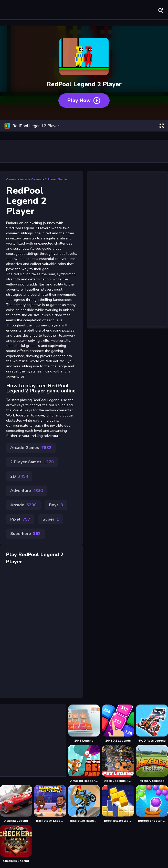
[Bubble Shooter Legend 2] (152, 804)
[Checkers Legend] (16, 844)
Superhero (25, 534)
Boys (56, 505)
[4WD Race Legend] (152, 724)
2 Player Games (56, 179)
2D (19, 476)
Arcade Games (31, 179)
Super (51, 519)
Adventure (27, 491)
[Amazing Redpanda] (84, 764)
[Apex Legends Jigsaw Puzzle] (118, 764)
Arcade (23, 505)
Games (11, 179)
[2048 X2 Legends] (118, 724)
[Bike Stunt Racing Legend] (84, 804)
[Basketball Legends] (50, 804)
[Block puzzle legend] (118, 804)
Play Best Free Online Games (20, 10)
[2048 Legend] (84, 724)
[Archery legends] (152, 764)
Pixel (20, 519)
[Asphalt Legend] (16, 804)
